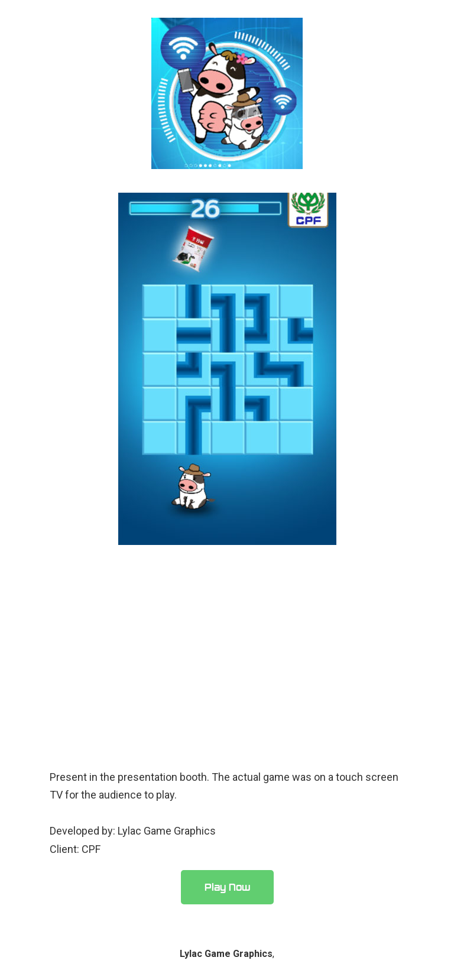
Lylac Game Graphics (226, 954)
